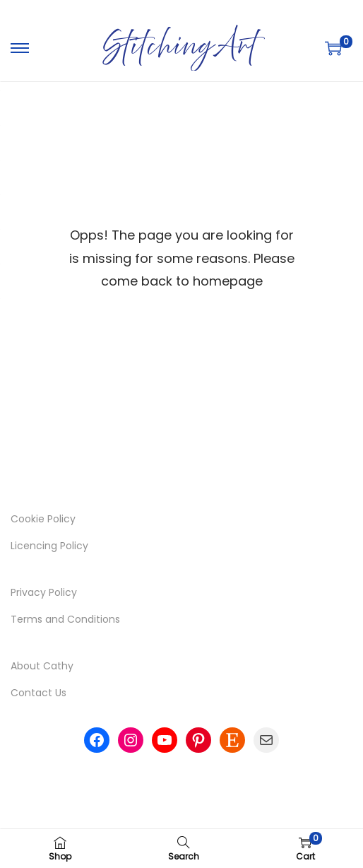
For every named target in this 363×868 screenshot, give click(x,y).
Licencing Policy (49, 546)
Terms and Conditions (65, 619)
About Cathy (42, 666)
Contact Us (38, 693)
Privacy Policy (44, 592)
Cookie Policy (43, 519)
